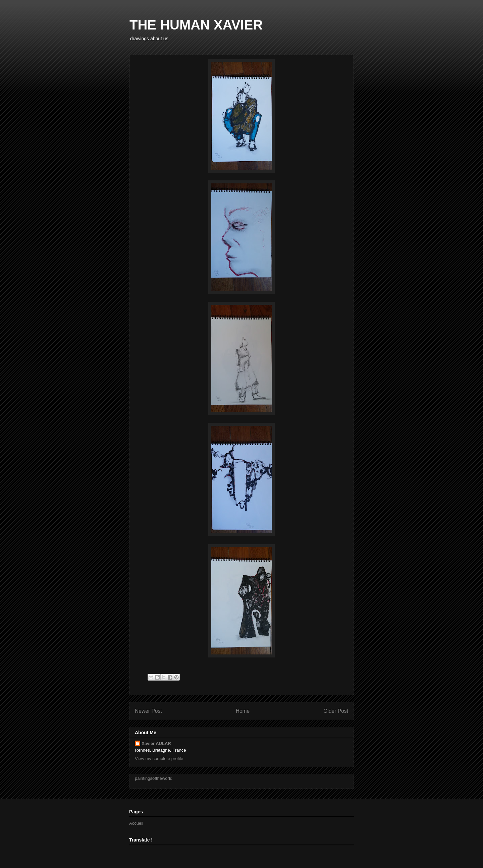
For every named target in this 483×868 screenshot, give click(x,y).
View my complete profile (159, 759)
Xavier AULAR (156, 743)
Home (243, 711)
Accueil (136, 823)
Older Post (336, 711)
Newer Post (148, 711)
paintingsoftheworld (154, 778)
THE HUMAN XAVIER (196, 25)
